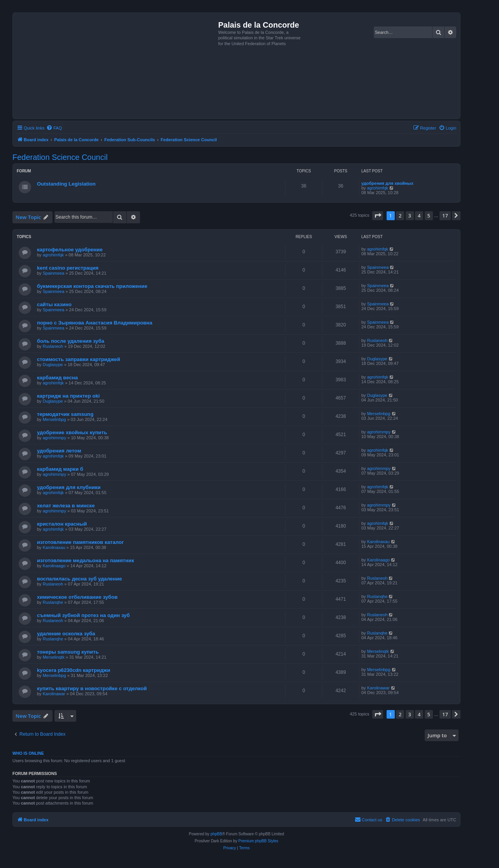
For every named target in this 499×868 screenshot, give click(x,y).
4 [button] (419, 216)
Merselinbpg (54, 419)
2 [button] (400, 216)
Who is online (28, 753)
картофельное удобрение (70, 250)
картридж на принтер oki (68, 396)
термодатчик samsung (65, 414)
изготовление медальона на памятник (86, 560)
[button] (378, 216)
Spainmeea (54, 273)
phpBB (216, 834)
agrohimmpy (55, 438)
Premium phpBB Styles (258, 841)
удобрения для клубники (69, 487)
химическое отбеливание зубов (77, 597)
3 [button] (410, 216)
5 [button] (429, 216)
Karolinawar (54, 694)
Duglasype (53, 365)
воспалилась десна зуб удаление (80, 579)
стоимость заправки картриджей (79, 359)
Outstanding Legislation (66, 184)
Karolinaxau (54, 547)
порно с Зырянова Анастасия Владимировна (95, 323)
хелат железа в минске (66, 506)
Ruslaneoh (53, 346)
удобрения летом (59, 451)
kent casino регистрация (68, 268)
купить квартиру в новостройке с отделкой (92, 688)
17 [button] (445, 216)
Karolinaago (54, 566)
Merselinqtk (54, 657)
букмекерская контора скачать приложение (92, 286)
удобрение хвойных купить (72, 432)
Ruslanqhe (53, 602)
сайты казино (54, 304)
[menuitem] (54, 128)
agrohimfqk (378, 188)
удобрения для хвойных (387, 183)
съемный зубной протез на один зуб (83, 615)
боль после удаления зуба (71, 341)
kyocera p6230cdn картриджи (74, 670)
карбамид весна (57, 378)
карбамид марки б (60, 469)
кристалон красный (62, 524)
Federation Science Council (60, 157)
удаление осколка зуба (66, 634)
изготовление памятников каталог (81, 542)
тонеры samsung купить (68, 652)
